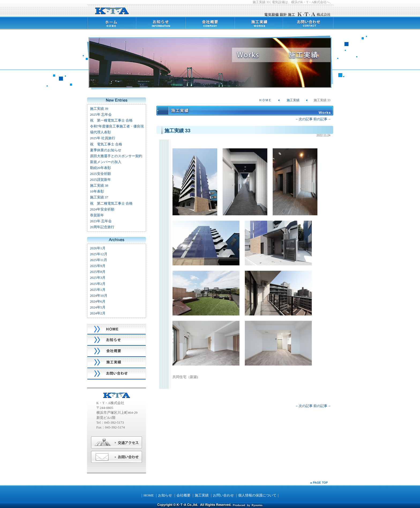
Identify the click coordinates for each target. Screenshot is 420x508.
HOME (149, 495)
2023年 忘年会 (101, 221)
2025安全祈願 (100, 174)
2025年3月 (98, 278)
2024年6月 (98, 301)
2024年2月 (98, 313)
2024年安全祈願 (102, 209)
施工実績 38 (99, 185)
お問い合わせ (223, 495)
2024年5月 (98, 307)
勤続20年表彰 (100, 168)
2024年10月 (99, 296)
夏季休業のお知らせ (106, 150)
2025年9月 (98, 266)
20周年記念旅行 (102, 227)
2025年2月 (98, 284)
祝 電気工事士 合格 (106, 144)
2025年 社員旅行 (103, 138)
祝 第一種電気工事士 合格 (111, 120)
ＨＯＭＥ (265, 100)
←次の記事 (304, 119)
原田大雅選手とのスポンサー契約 (116, 156)
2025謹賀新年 (100, 180)
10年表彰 (97, 191)
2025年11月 (99, 260)
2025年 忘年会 (101, 114)
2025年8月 (98, 272)
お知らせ (165, 495)
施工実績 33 (177, 131)
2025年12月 (99, 254)
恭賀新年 (97, 215)
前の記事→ (322, 119)
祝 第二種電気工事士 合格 (111, 203)
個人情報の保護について (257, 495)
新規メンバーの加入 (106, 162)
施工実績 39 (99, 109)
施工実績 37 (99, 197)
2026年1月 (98, 248)
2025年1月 (98, 290)
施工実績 (293, 100)
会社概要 (183, 495)
